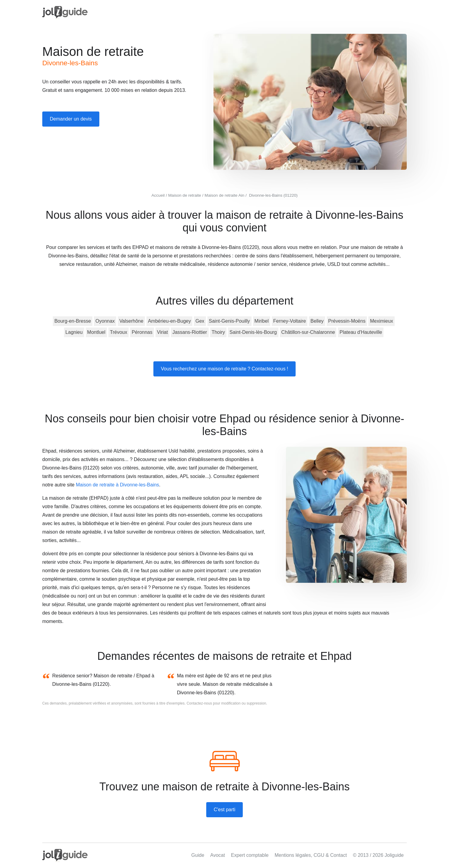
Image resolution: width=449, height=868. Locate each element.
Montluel (96, 332)
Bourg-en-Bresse (73, 321)
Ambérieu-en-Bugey (169, 321)
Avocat (218, 855)
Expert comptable (250, 855)
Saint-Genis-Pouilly (229, 321)
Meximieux (381, 321)
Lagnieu (74, 332)
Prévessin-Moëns (347, 321)
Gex (200, 321)
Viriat (162, 332)
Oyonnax (105, 321)
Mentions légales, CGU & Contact (311, 855)
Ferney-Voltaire (290, 321)
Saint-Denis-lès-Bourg (253, 332)
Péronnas (142, 332)
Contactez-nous (199, 703)
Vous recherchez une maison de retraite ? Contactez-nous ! (225, 369)
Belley (317, 321)
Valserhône (131, 321)
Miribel (262, 321)
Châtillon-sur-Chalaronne (308, 332)
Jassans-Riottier (190, 332)
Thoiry (218, 332)
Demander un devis (71, 119)
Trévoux (119, 332)
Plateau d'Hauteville (361, 332)
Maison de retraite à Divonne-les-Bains (117, 485)
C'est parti (225, 810)
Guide (198, 855)
